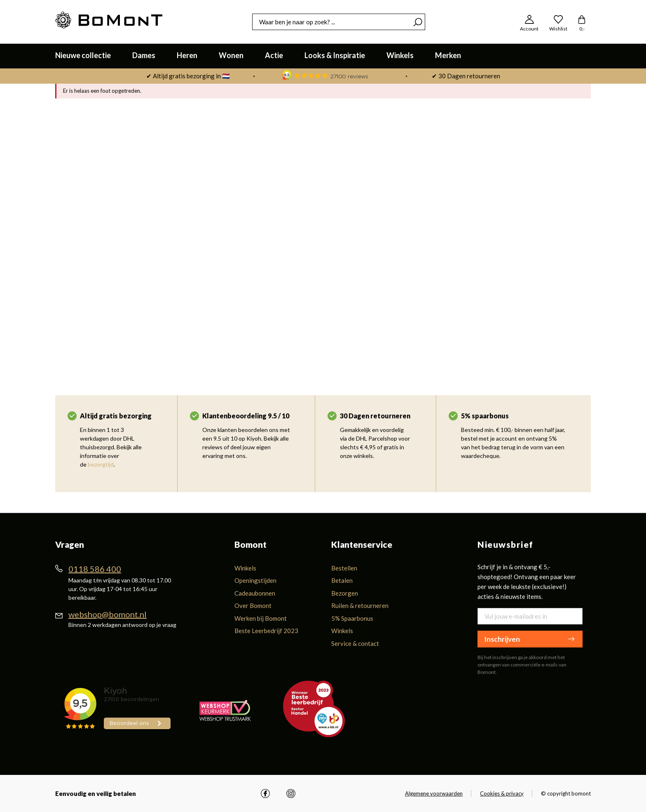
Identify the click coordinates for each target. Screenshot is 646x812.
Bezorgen (345, 593)
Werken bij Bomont (261, 618)
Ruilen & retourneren (360, 605)
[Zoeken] (418, 22)
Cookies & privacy (502, 793)
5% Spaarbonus (352, 618)
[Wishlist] (558, 22)
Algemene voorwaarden (434, 793)
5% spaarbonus (485, 416)
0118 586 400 (95, 569)
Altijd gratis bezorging (116, 416)
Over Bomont (253, 605)
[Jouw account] (529, 22)
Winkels (245, 568)
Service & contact (355, 643)
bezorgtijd (101, 464)
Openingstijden (255, 580)
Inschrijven (530, 639)
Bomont (250, 544)
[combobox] (331, 22)
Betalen (342, 580)
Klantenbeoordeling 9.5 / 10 (246, 416)
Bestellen (344, 568)
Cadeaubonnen (255, 593)
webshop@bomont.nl (108, 614)
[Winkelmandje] (582, 22)
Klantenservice (362, 544)
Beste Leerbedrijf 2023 (266, 631)
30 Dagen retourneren (375, 416)
